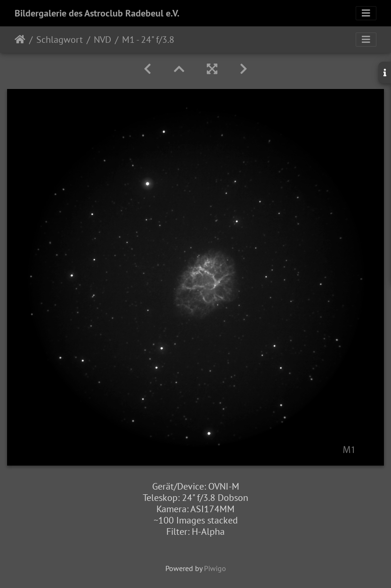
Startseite (20, 40)
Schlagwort (60, 40)
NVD (102, 40)
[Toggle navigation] (366, 13)
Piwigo (215, 568)
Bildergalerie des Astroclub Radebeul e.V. (97, 13)
